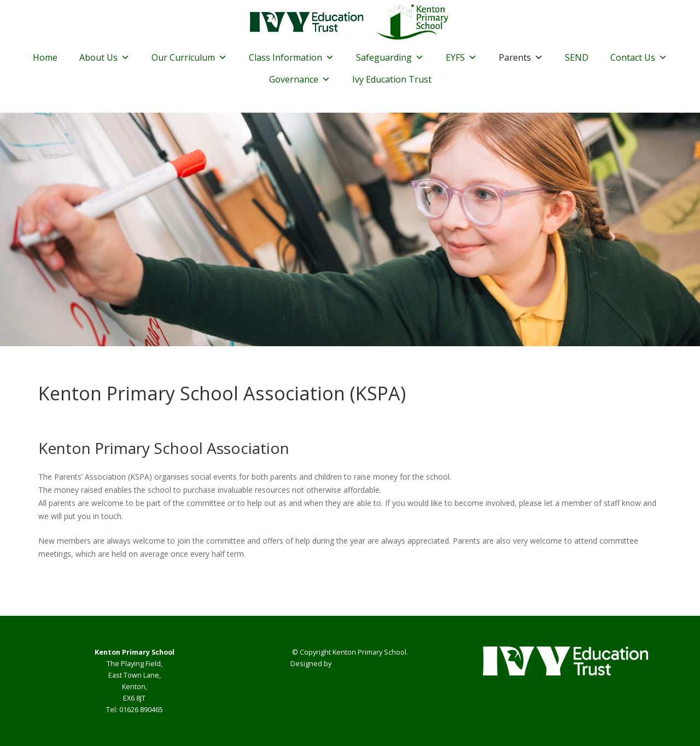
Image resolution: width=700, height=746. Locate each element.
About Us (104, 57)
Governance (300, 79)
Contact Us (639, 57)
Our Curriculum (189, 57)
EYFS (461, 57)
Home (45, 57)
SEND (577, 57)
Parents (521, 57)
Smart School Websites (371, 664)
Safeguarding (390, 57)
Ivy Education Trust (392, 79)
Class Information (291, 57)
